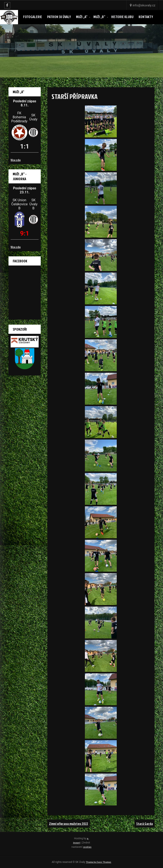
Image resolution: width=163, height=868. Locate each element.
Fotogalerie (33, 17)
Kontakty (146, 17)
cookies (87, 847)
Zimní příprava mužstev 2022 (69, 824)
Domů (14, 17)
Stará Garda (145, 824)
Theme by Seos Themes (98, 862)
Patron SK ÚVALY (59, 17)
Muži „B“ (99, 17)
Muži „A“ (82, 17)
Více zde (16, 160)
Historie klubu (122, 17)
